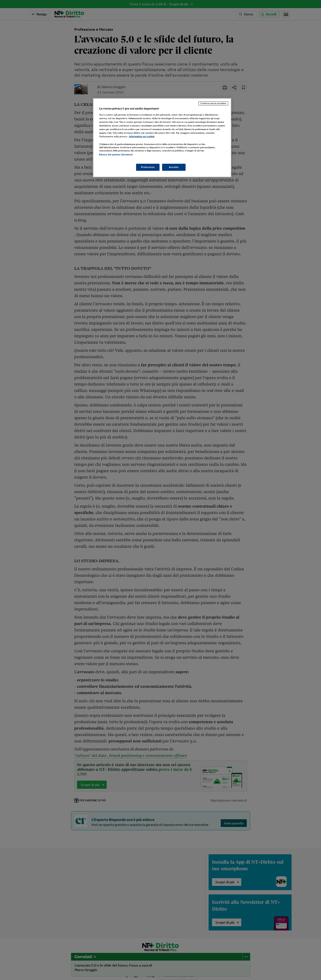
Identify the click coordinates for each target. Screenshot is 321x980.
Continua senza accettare (213, 103)
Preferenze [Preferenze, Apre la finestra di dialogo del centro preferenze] (148, 167)
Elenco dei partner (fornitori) (116, 155)
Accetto (174, 167)
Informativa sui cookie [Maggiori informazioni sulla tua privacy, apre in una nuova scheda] (142, 136)
